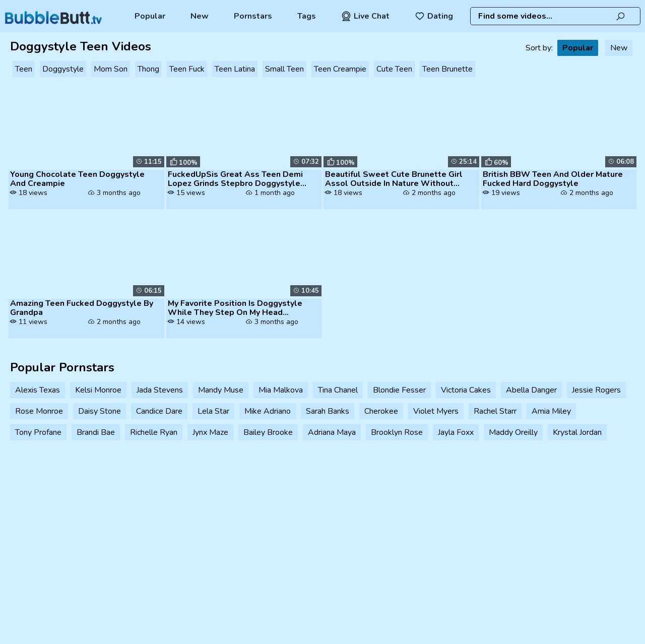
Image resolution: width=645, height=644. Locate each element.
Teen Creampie (340, 69)
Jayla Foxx (456, 432)
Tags (307, 16)
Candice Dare (159, 411)
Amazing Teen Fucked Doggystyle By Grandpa (82, 308)
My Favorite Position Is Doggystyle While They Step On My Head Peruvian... (235, 308)
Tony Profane (38, 432)
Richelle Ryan (154, 432)
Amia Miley (551, 411)
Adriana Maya (332, 432)
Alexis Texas (38, 390)
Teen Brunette (447, 69)
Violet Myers (436, 411)
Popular (150, 16)
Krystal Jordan (577, 432)
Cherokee (381, 411)
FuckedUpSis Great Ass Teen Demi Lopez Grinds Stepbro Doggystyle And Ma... (235, 179)
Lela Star (213, 411)
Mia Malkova (281, 390)
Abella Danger (531, 390)
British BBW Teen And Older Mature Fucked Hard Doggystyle (553, 179)
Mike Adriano (268, 411)
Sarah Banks (328, 411)
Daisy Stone (100, 411)
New (200, 16)
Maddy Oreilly (513, 432)
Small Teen (284, 69)
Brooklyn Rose (397, 432)
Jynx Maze (210, 432)
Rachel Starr (495, 411)
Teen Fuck (187, 69)
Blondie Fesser (399, 390)
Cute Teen (394, 69)
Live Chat (365, 16)
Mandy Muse (221, 390)
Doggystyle (63, 69)
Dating (434, 16)
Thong (148, 69)
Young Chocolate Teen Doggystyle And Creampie (77, 179)
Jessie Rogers (596, 390)
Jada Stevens (160, 390)
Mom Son (111, 69)
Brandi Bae (96, 432)
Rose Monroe (39, 411)
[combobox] (555, 16)
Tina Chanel (338, 390)
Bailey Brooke (268, 432)
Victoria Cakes (466, 390)
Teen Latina (235, 69)
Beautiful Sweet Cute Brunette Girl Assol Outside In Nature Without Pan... (394, 179)
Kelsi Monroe (98, 390)
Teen (24, 69)
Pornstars (253, 16)
